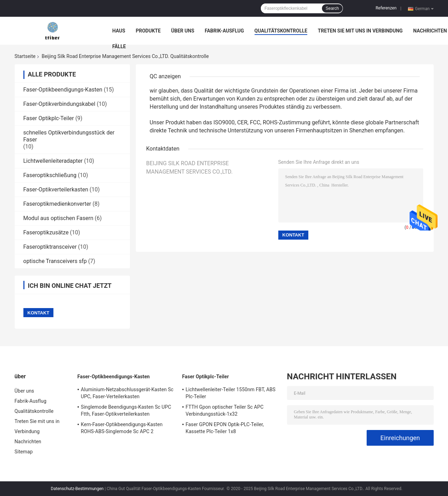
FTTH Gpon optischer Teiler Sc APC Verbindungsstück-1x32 (225, 410)
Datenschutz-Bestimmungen (77, 489)
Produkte (148, 31)
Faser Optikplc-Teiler (49, 118)
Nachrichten (430, 31)
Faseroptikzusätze (46, 232)
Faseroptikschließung (50, 175)
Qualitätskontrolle (281, 31)
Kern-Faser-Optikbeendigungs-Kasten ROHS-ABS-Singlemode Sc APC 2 (122, 428)
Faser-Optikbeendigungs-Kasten (63, 90)
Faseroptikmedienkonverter (57, 204)
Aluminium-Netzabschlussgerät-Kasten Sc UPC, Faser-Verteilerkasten (127, 393)
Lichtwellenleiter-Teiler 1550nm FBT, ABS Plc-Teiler (231, 393)
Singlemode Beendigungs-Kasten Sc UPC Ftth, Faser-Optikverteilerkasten (126, 410)
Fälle (119, 46)
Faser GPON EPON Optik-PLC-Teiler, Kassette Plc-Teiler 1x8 (225, 428)
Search (332, 8)
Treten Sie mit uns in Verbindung (360, 31)
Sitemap (24, 452)
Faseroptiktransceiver (50, 247)
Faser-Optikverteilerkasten (56, 189)
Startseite (25, 56)
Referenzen (386, 8)
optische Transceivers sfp (55, 261)
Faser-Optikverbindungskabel (59, 104)
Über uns (183, 31)
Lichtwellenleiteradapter (53, 161)
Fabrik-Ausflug (224, 31)
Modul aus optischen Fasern (58, 218)
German (424, 8)
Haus (119, 31)
